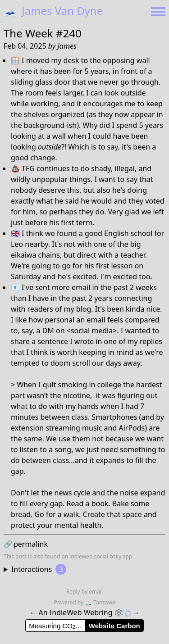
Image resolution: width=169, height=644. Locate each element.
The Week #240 (43, 33)
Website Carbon (114, 626)
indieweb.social (89, 556)
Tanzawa (100, 602)
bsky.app (121, 556)
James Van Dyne (53, 11)
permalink (26, 544)
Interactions (39, 569)
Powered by (69, 602)
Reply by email (84, 592)
